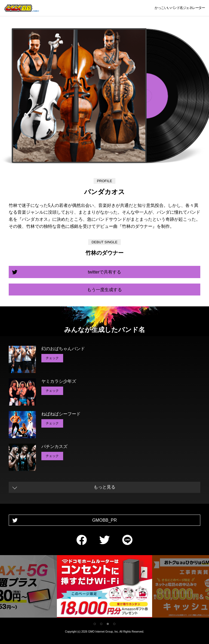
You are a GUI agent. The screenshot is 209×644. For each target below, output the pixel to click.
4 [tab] (114, 624)
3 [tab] (108, 624)
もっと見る (104, 487)
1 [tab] (95, 624)
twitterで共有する (105, 272)
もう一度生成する (104, 290)
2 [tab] (101, 624)
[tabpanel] (104, 587)
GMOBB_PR (105, 520)
